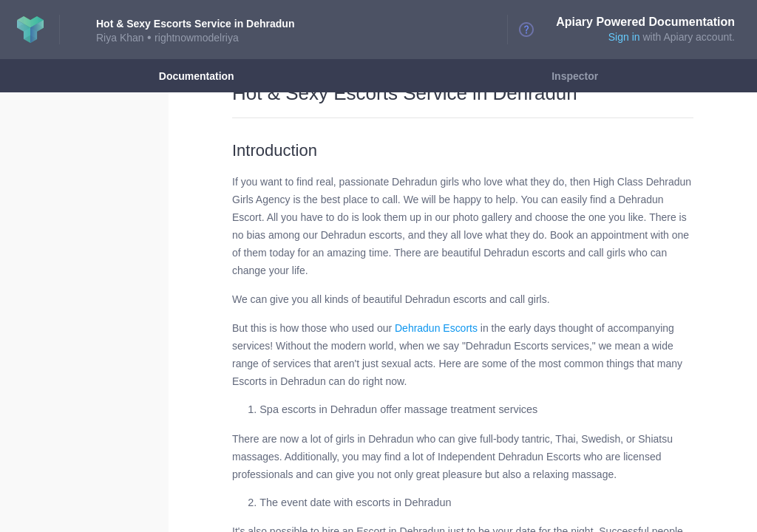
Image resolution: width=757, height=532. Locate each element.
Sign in (624, 37)
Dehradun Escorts (436, 328)
